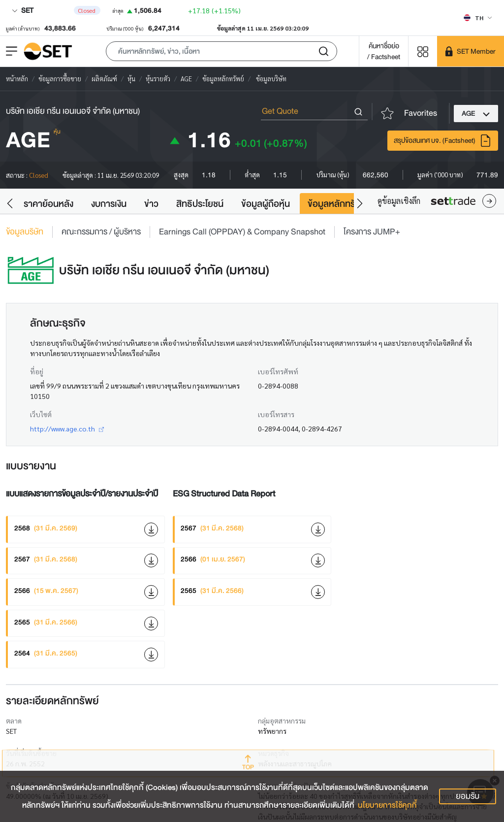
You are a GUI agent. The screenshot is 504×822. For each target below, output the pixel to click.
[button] (221, 51)
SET (23, 10)
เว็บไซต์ (41, 414)
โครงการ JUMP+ (372, 232)
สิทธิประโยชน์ (200, 204)
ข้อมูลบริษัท (25, 232)
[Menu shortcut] (423, 51)
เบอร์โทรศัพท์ (278, 371)
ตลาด (14, 721)
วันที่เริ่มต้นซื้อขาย (31, 753)
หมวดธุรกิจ (273, 753)
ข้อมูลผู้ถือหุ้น (266, 204)
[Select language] (478, 18)
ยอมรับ (468, 796)
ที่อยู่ (37, 371)
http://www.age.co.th (67, 428)
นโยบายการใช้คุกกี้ (387, 805)
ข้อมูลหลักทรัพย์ (337, 204)
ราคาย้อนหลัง (48, 204)
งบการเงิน (109, 204)
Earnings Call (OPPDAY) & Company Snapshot (242, 232)
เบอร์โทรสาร (276, 414)
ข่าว (151, 204)
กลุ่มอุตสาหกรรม (282, 721)
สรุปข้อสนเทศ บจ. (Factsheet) (443, 141)
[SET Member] (471, 51)
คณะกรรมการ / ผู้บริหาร (101, 232)
